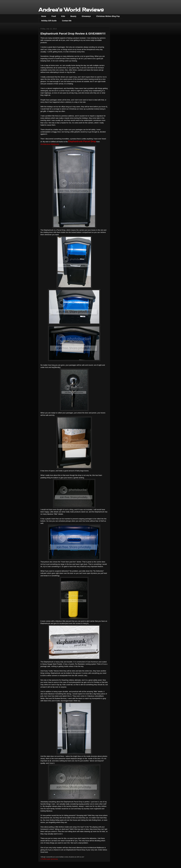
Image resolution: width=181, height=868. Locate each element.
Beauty (73, 16)
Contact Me (67, 21)
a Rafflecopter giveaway (49, 859)
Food (54, 16)
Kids (63, 16)
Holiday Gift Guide (49, 21)
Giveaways (86, 16)
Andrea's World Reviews (71, 10)
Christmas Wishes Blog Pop (108, 16)
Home (44, 16)
